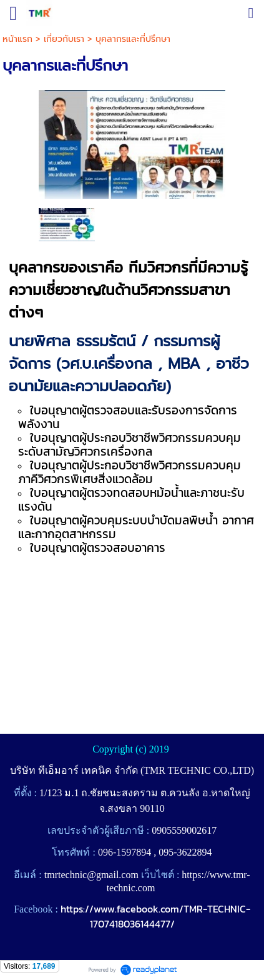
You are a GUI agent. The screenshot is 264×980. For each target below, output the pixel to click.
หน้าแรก (17, 39)
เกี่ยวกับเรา (64, 39)
